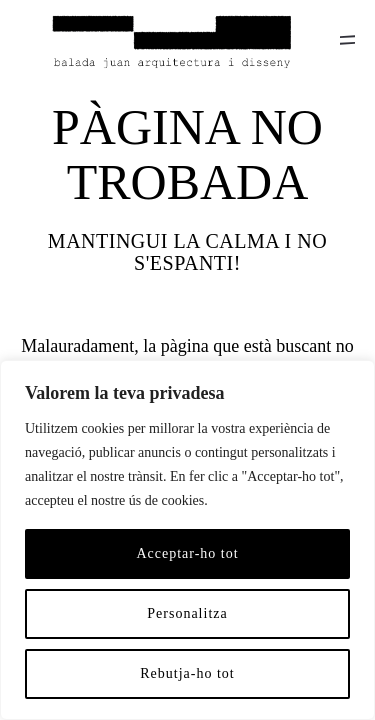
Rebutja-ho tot (187, 673)
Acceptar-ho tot (187, 553)
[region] (187, 540)
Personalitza (187, 613)
